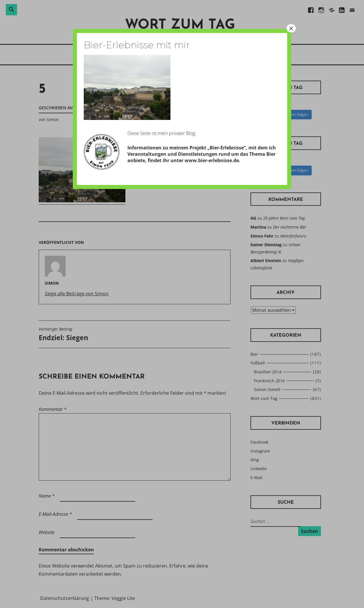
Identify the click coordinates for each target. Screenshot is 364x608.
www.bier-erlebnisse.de (212, 160)
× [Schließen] (291, 28)
